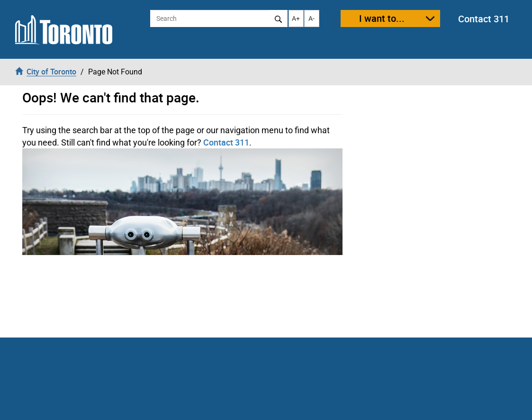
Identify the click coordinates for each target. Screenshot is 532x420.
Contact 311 (484, 19)
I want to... (382, 18)
